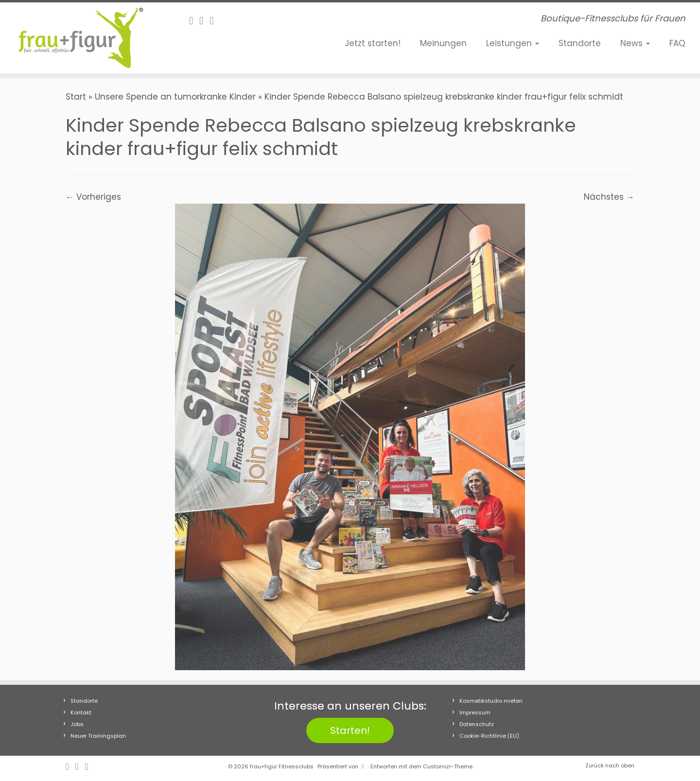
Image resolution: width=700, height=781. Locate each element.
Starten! (350, 730)
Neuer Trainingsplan (98, 736)
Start (76, 97)
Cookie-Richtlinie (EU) (489, 736)
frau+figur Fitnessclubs (282, 766)
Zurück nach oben (610, 765)
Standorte (580, 43)
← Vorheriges (93, 197)
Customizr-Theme (448, 766)
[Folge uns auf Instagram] (204, 21)
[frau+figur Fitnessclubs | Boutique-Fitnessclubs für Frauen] (81, 38)
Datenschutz (477, 724)
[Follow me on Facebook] (194, 21)
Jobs (77, 724)
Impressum (475, 712)
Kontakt (81, 712)
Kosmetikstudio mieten (491, 701)
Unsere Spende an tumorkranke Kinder (175, 97)
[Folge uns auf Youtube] (215, 21)
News (635, 43)
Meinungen (443, 43)
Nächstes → (609, 197)
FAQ (677, 43)
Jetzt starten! (373, 43)
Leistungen (513, 43)
